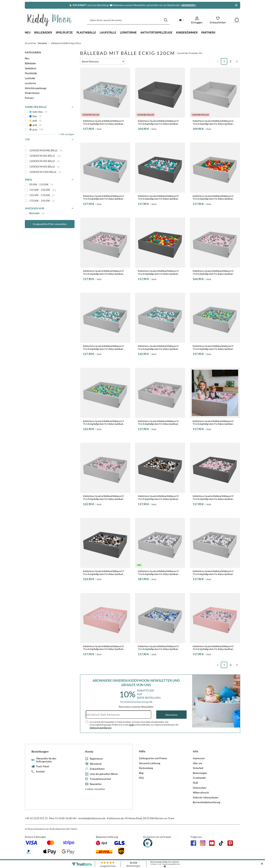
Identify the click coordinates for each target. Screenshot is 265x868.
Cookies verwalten (95, 789)
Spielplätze (64, 32)
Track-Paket (43, 766)
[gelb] (50, 121)
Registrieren (96, 759)
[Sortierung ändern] (103, 61)
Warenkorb (96, 764)
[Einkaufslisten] (218, 20)
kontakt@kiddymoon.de (92, 818)
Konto (89, 751)
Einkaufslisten (97, 769)
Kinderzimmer (187, 32)
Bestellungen (40, 751)
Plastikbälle (86, 32)
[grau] (50, 129)
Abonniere (171, 715)
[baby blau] (50, 112)
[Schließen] (236, 5)
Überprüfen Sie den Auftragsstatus (46, 760)
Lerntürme (128, 32)
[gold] (50, 125)
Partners (208, 32)
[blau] (50, 116)
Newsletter (96, 784)
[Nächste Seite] (237, 61)
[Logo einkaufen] (50, 20)
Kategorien (33, 52)
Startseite (42, 43)
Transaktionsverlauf (100, 779)
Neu (28, 32)
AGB (131, 725)
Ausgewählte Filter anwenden (50, 224)
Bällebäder (43, 32)
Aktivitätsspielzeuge (156, 32)
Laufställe (108, 32)
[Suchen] (166, 20)
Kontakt (40, 772)
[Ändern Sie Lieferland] (181, 20)
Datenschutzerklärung (100, 728)
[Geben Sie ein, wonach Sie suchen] (128, 20)
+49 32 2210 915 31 (36, 818)
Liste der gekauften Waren (104, 774)
